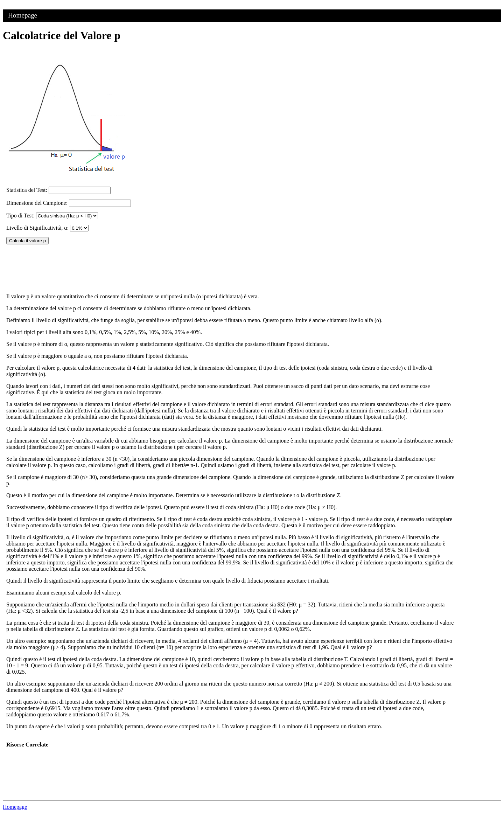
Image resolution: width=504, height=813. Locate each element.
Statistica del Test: (27, 190)
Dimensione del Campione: (37, 203)
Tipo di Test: (20, 216)
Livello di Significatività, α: (37, 228)
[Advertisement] (402, 155)
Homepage (23, 15)
